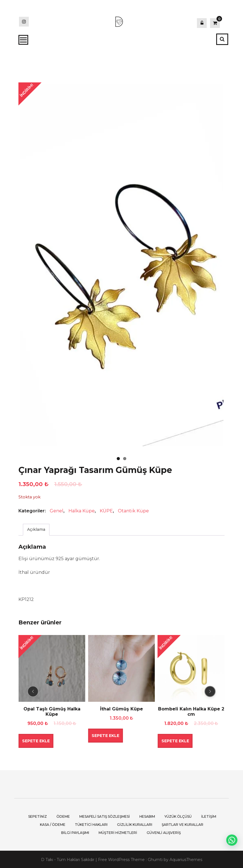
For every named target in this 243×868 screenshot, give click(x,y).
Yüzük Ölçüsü (178, 816)
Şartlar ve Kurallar (183, 824)
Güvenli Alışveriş (164, 832)
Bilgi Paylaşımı (75, 832)
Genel (57, 510)
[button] (232, 840)
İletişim (209, 816)
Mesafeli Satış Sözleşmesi (105, 816)
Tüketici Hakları (91, 824)
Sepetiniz (38, 816)
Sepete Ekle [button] (36, 740)
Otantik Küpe (133, 510)
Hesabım (147, 816)
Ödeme (63, 816)
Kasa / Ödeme (53, 824)
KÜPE (106, 510)
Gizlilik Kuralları (135, 824)
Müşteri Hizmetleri (118, 832)
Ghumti (155, 859)
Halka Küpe (82, 510)
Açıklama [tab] (36, 529)
